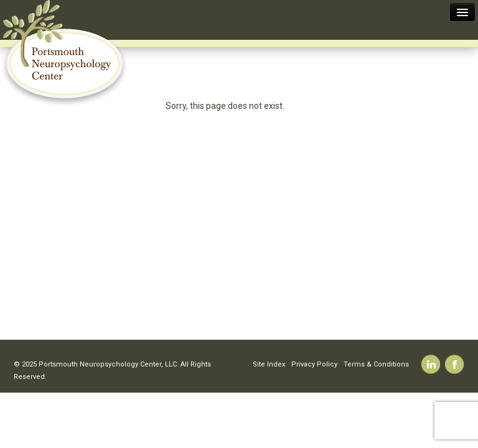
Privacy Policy (314, 364)
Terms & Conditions (376, 364)
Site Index (269, 364)
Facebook (455, 364)
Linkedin (431, 364)
